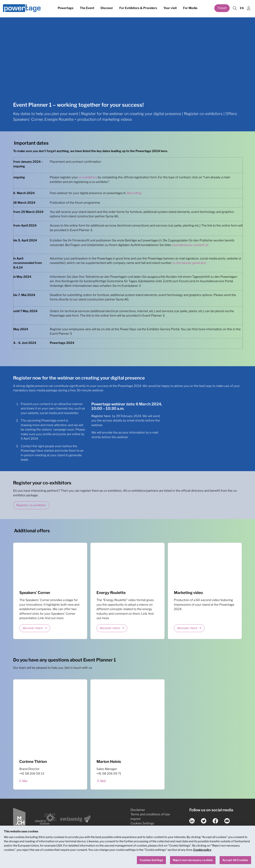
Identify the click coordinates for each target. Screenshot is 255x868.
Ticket (222, 9)
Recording (134, 193)
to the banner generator (189, 263)
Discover (107, 9)
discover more (33, 628)
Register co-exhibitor (31, 505)
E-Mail (102, 781)
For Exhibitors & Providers (138, 9)
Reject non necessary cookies (193, 862)
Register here (101, 416)
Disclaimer (138, 810)
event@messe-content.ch (190, 245)
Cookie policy (202, 852)
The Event (87, 9)
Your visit (170, 9)
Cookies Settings (142, 823)
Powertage (66, 9)
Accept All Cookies (235, 862)
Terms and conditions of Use (150, 814)
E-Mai (23, 781)
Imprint (135, 819)
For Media (190, 9)
